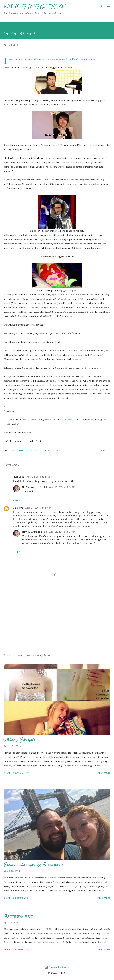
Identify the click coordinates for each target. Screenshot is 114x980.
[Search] (101, 6)
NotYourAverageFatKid (35, 487)
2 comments (21, 949)
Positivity (56, 450)
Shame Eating (19, 740)
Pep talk (44, 450)
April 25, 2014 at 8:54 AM (62, 487)
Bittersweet (18, 916)
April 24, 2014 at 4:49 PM (40, 477)
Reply (16, 500)
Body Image (19, 450)
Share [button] (103, 450)
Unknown (18, 508)
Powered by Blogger (57, 967)
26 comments (21, 773)
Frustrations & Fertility (33, 865)
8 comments (21, 898)
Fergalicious (67, 420)
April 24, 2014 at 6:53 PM (38, 508)
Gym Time (32, 450)
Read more (104, 773)
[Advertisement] (57, 621)
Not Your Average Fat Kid (35, 6)
